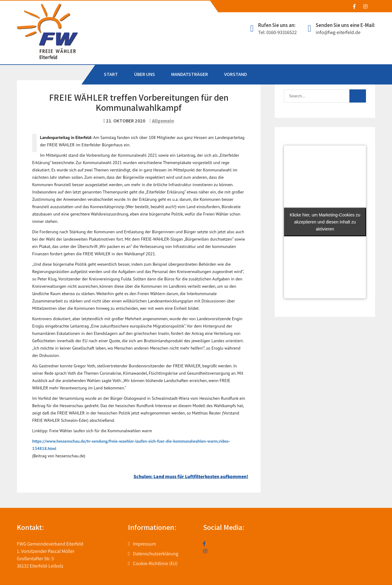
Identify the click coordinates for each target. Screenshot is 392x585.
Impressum (144, 544)
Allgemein (163, 121)
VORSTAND (236, 74)
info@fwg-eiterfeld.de (338, 32)
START (111, 74)
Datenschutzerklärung (156, 554)
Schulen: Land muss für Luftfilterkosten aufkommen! (191, 476)
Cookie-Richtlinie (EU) (155, 563)
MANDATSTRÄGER (190, 74)
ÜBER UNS (145, 74)
